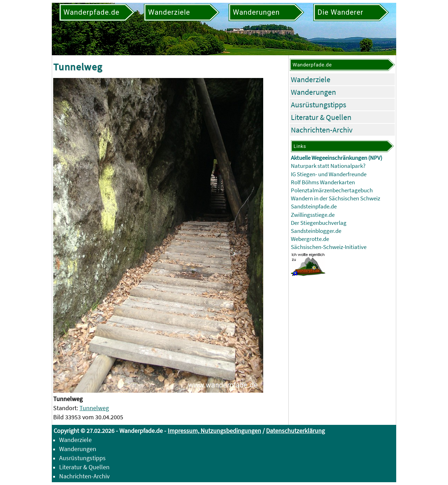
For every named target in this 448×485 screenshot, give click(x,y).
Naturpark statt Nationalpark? (328, 166)
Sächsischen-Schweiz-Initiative (329, 247)
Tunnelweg (94, 408)
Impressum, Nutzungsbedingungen (214, 431)
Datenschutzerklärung (295, 431)
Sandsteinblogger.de (316, 231)
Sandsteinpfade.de (314, 206)
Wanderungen (313, 92)
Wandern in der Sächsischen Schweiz (335, 198)
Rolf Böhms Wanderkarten (323, 182)
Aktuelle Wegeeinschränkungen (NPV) (337, 158)
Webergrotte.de (310, 239)
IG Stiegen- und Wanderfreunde (329, 174)
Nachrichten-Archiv (322, 130)
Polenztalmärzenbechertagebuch (332, 190)
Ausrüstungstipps (318, 105)
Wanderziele (311, 79)
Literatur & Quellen (321, 117)
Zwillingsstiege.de (313, 215)
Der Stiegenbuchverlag (319, 223)
